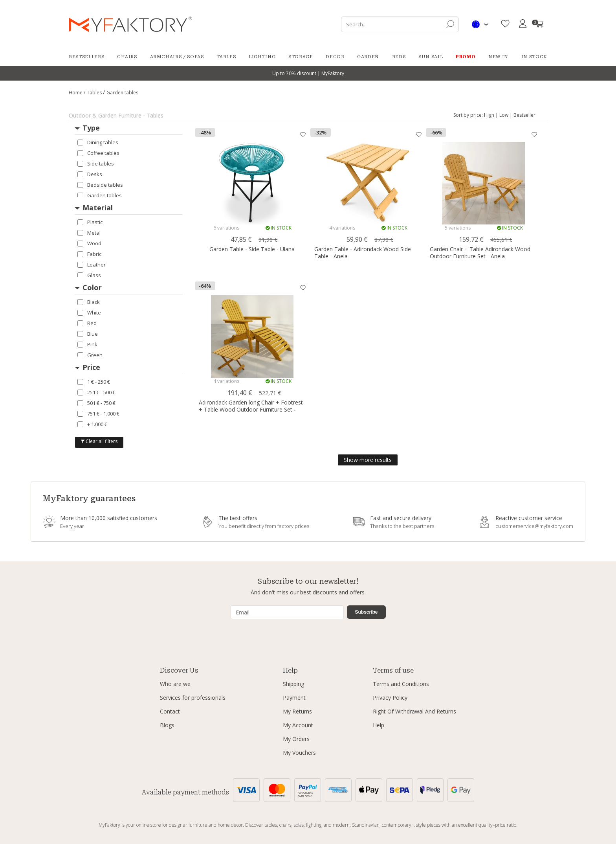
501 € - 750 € (96, 403)
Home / (77, 93)
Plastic (90, 222)
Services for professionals (193, 698)
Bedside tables (100, 185)
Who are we (175, 684)
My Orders (296, 739)
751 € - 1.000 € (98, 414)
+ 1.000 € (92, 424)
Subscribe (366, 612)
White (89, 313)
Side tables (96, 164)
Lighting (262, 57)
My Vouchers (299, 753)
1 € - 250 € (94, 382)
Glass (89, 275)
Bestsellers (86, 57)
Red (87, 323)
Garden (368, 57)
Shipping (293, 684)
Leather (92, 265)
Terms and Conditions (401, 684)
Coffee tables (98, 153)
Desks (90, 174)
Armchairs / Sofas (177, 57)
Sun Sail (431, 57)
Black (89, 302)
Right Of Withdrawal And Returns (414, 711)
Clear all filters (99, 441)
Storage (301, 57)
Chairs (127, 57)
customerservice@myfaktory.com (534, 526)
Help (379, 725)
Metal (89, 233)
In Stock (534, 57)
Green (90, 355)
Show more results (368, 460)
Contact (170, 711)
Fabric (89, 254)
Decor (335, 57)
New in (498, 57)
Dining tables (98, 142)
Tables (226, 57)
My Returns (297, 711)
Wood (89, 243)
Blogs (167, 725)
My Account (298, 725)
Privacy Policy (390, 698)
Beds (399, 57)
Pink (87, 344)
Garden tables (100, 195)
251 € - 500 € (96, 392)
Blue (88, 334)
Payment (294, 698)
